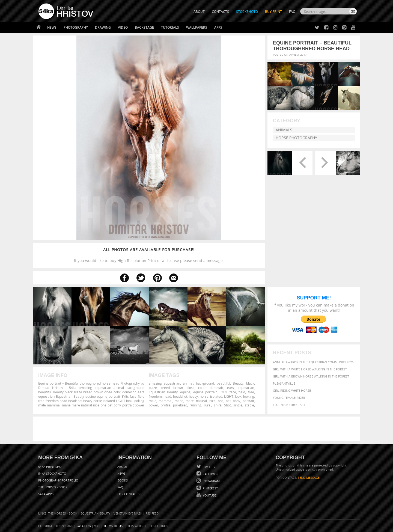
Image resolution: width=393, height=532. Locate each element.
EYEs (223, 392)
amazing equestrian (164, 383)
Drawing (103, 27)
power (154, 405)
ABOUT (199, 12)
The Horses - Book (53, 487)
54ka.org (84, 526)
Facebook (210, 474)
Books (123, 480)
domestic (217, 388)
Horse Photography (296, 138)
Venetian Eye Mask (128, 513)
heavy (193, 396)
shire (218, 405)
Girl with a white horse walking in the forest (310, 369)
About (122, 467)
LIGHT (229, 396)
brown (178, 388)
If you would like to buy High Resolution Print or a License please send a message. (149, 255)
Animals (284, 130)
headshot (180, 396)
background (205, 383)
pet (228, 401)
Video (123, 27)
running (196, 405)
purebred (180, 405)
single (238, 405)
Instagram (211, 481)
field (242, 392)
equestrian (246, 388)
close (191, 388)
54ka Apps (46, 494)
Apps (218, 27)
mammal (165, 401)
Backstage (144, 27)
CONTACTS (220, 12)
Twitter (209, 467)
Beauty (238, 383)
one (221, 401)
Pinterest (210, 488)
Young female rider (289, 398)
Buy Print (273, 12)
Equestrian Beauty (163, 392)
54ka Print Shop (51, 467)
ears (230, 388)
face (233, 392)
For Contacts (128, 494)
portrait (248, 401)
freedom (155, 396)
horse (204, 396)
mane (179, 401)
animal (188, 383)
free (251, 392)
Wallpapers (197, 27)
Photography (76, 27)
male (153, 401)
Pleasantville (284, 383)
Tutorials (170, 27)
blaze (153, 388)
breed (165, 388)
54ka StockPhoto (52, 473)
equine (185, 392)
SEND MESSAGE (309, 478)
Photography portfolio (58, 480)
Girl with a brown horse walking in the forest (311, 376)
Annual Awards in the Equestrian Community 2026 (313, 362)
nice (212, 401)
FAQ (292, 12)
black (250, 383)
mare (190, 401)
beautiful (223, 383)
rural (208, 405)
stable (249, 405)
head (167, 396)
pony (236, 401)
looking (249, 396)
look (238, 396)
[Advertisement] (198, 429)
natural (201, 401)
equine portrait (205, 392)
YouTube (209, 495)
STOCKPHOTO (247, 12)
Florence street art (289, 405)
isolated (216, 396)
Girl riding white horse (292, 390)
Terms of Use (114, 526)
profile (166, 405)
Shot (227, 405)
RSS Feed (152, 513)
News (52, 27)
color (202, 388)
